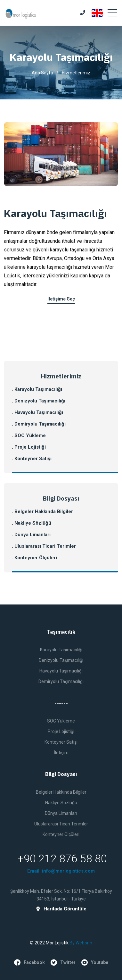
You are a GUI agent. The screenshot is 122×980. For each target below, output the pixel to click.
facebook (29, 962)
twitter (63, 962)
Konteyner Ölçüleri (61, 834)
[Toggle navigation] (112, 13)
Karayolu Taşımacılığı (55, 213)
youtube (95, 962)
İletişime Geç (61, 299)
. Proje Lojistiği (29, 447)
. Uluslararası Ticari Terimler (44, 546)
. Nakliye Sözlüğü (32, 523)
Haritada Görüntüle (61, 909)
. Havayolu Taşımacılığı (37, 412)
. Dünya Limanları (31, 535)
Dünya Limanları (61, 813)
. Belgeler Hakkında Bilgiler (42, 511)
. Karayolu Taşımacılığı (37, 389)
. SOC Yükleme (29, 435)
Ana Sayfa (42, 73)
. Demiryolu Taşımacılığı (39, 424)
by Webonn (81, 943)
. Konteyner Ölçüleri (34, 558)
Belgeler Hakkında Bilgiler (61, 792)
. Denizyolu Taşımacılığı (39, 401)
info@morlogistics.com (68, 871)
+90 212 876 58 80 (62, 858)
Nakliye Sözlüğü (61, 803)
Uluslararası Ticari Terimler (61, 824)
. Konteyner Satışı (32, 459)
